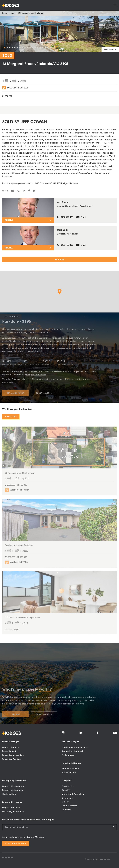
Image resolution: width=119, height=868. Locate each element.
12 (32, 48)
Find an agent (69, 755)
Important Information (73, 794)
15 (40, 48)
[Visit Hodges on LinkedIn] (81, 734)
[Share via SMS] (19, 191)
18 (48, 48)
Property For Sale (11, 747)
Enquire (60, 260)
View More (11, 417)
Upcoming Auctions (12, 759)
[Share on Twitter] (34, 192)
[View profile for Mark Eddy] (60, 238)
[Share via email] (13, 191)
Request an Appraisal (72, 751)
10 (27, 48)
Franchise (66, 810)
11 (30, 48)
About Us (66, 790)
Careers (66, 802)
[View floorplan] (110, 49)
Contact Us (67, 786)
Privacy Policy (7, 858)
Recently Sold (9, 751)
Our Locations (9, 794)
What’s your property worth (75, 747)
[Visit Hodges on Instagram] (63, 734)
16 (43, 48)
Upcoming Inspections (13, 755)
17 (45, 48)
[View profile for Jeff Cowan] (60, 210)
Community (67, 798)
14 (38, 48)
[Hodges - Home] (11, 5)
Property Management (13, 786)
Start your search (70, 769)
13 (35, 48)
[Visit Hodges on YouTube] (115, 734)
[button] (60, 292)
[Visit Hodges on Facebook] (98, 734)
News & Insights (69, 806)
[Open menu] (115, 5)
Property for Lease (11, 808)
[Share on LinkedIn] (24, 192)
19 (50, 48)
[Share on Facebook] (29, 192)
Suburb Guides (69, 773)
